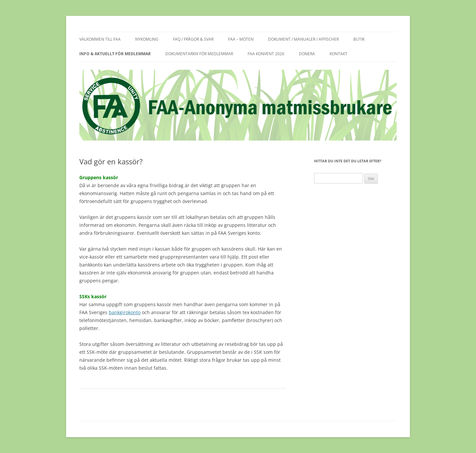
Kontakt (338, 54)
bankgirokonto (125, 312)
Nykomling (147, 39)
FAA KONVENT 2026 (266, 54)
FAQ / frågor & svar (193, 39)
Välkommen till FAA (100, 39)
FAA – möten (241, 39)
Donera (307, 54)
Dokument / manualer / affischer (303, 39)
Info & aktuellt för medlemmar (115, 54)
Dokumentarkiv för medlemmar (199, 54)
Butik (359, 39)
